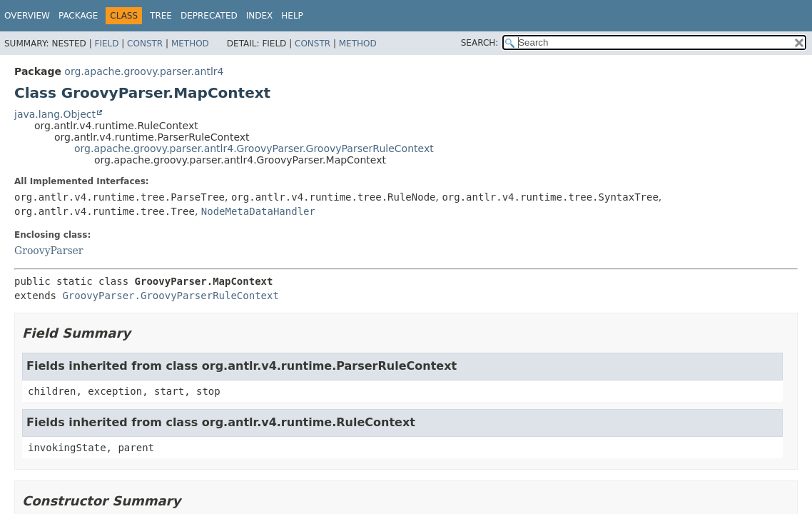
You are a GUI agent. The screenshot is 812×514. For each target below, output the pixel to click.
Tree (161, 16)
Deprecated (209, 16)
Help (292, 16)
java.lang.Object (55, 114)
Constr (145, 44)
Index (260, 16)
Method (190, 44)
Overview (27, 16)
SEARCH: (480, 43)
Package (78, 16)
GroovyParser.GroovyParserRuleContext (170, 296)
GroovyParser (49, 251)
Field (106, 44)
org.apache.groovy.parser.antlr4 (144, 71)
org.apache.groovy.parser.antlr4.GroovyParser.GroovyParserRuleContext (254, 148)
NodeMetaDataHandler (258, 211)
